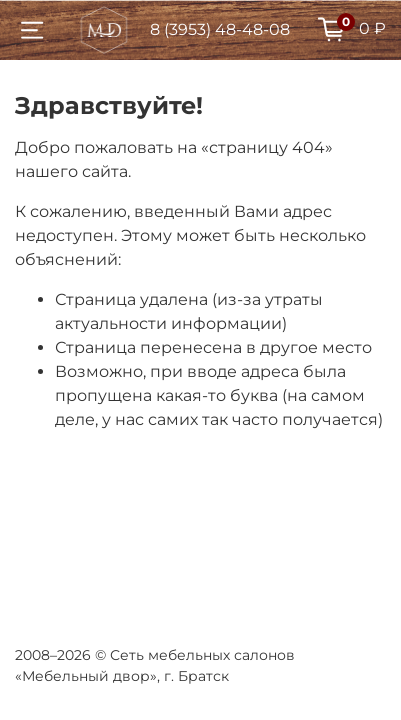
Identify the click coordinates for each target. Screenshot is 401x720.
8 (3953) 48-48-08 (220, 29)
